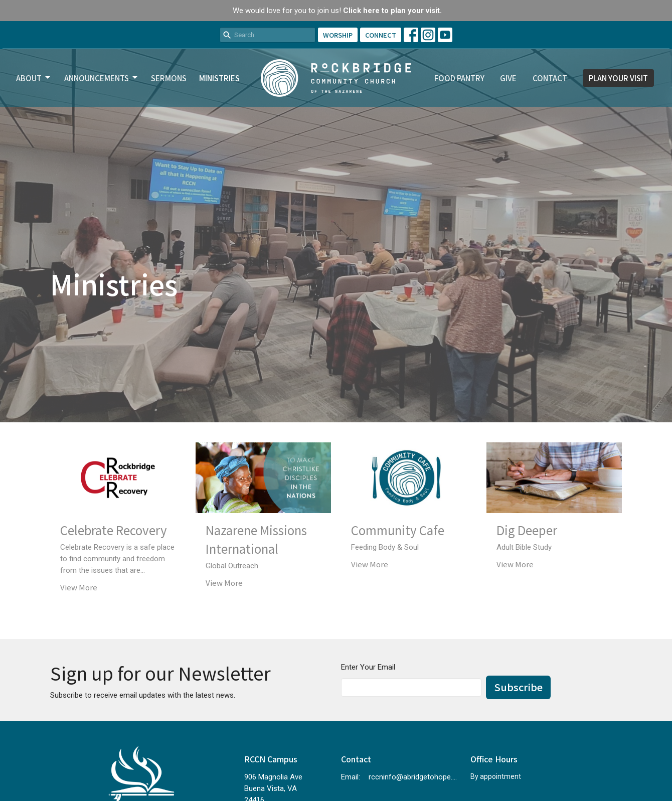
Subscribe (518, 687)
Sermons (169, 78)
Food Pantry (459, 78)
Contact (550, 78)
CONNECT (381, 35)
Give (508, 78)
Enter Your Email (368, 667)
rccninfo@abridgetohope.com (414, 777)
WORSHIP (338, 35)
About (34, 78)
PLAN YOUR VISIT (618, 78)
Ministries (219, 78)
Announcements (102, 78)
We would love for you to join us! (337, 11)
